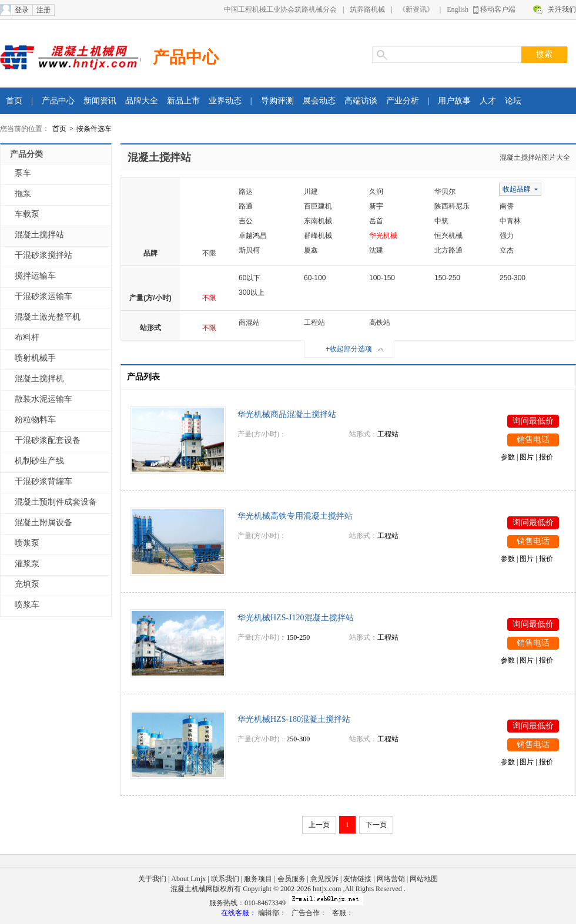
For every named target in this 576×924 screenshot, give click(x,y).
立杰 (507, 250)
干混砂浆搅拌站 (43, 255)
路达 (246, 191)
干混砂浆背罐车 (43, 481)
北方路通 (448, 250)
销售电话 (533, 440)
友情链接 (357, 879)
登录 (22, 10)
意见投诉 (324, 879)
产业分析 (403, 101)
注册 (43, 10)
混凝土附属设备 (43, 523)
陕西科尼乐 (452, 206)
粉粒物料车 (35, 420)
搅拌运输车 (35, 276)
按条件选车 (94, 129)
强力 (507, 236)
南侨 (507, 206)
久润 (376, 191)
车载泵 (27, 214)
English (458, 9)
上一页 (319, 825)
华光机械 (383, 236)
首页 (14, 101)
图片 (527, 457)
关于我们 (152, 879)
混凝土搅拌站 (39, 235)
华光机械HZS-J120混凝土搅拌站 (296, 618)
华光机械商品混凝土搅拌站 (287, 414)
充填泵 (27, 584)
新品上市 (183, 101)
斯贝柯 (249, 250)
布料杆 (27, 337)
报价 (546, 457)
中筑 (441, 221)
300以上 (252, 293)
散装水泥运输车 (43, 399)
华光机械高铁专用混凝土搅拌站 (295, 516)
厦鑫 (311, 250)
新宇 (376, 206)
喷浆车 (27, 605)
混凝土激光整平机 (48, 317)
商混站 (249, 322)
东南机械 (318, 221)
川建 (311, 191)
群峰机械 (318, 236)
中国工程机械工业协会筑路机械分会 (280, 9)
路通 (246, 206)
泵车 (23, 173)
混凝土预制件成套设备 (56, 502)
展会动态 (319, 101)
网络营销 (391, 879)
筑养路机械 (367, 9)
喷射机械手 (35, 358)
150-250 (447, 278)
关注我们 (562, 9)
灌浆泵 (27, 564)
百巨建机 (318, 206)
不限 (209, 253)
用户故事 (454, 101)
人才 (488, 101)
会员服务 (292, 879)
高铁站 (380, 322)
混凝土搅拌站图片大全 (535, 157)
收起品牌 (517, 189)
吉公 (246, 221)
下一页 (376, 825)
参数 (508, 457)
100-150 (382, 278)
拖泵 (23, 194)
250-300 (513, 278)
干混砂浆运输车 (43, 296)
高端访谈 (361, 101)
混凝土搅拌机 (39, 379)
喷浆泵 (27, 543)
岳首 (376, 221)
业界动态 (225, 101)
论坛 (513, 101)
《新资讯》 (416, 9)
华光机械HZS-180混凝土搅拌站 (294, 719)
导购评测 (277, 101)
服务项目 (258, 879)
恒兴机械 (448, 236)
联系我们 (225, 879)
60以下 (250, 278)
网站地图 (424, 879)
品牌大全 (142, 101)
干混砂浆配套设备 (48, 440)
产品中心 (186, 57)
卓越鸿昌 (253, 236)
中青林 (510, 221)
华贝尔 (445, 191)
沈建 (376, 250)
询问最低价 (533, 421)
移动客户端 (498, 9)
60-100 (315, 278)
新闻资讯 (100, 101)
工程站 (314, 322)
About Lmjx (188, 879)
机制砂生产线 (39, 461)
